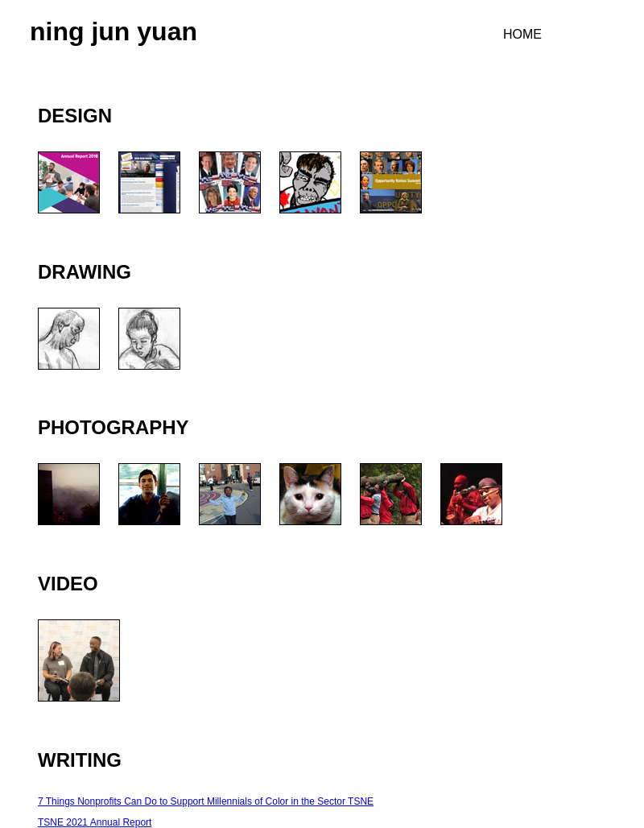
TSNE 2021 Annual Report (95, 822)
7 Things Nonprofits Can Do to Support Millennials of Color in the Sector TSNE (206, 801)
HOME (522, 34)
